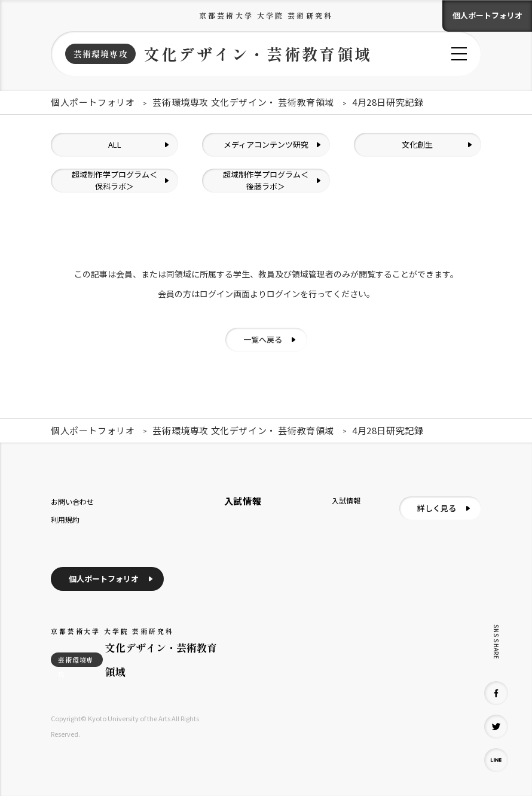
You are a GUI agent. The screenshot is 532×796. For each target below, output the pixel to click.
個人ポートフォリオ (487, 15)
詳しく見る (437, 508)
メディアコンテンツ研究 (266, 144)
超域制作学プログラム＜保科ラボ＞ (114, 180)
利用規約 (65, 519)
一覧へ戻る (263, 339)
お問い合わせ (72, 501)
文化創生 (417, 144)
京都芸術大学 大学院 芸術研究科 (266, 15)
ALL (115, 144)
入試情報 (346, 500)
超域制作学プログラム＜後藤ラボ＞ (266, 180)
